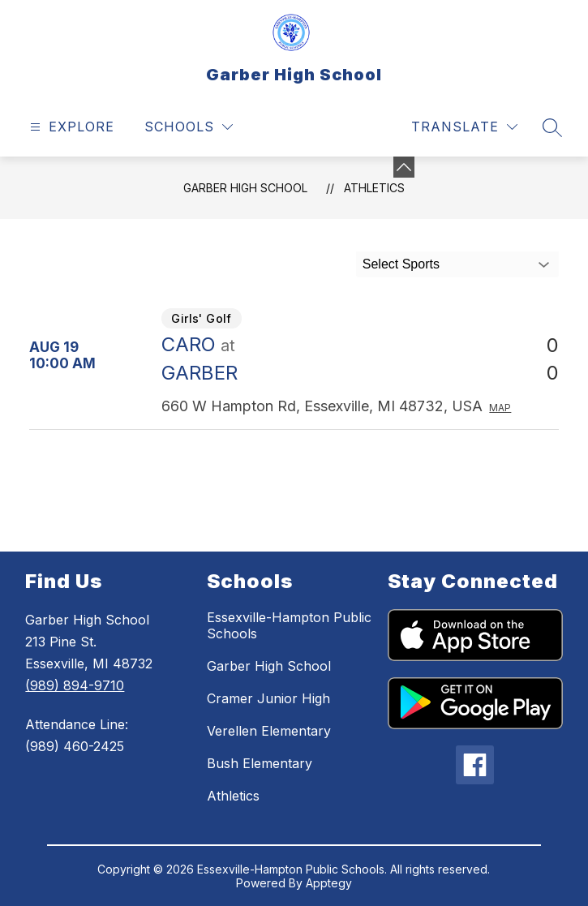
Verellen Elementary (269, 731)
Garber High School (245, 188)
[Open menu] (70, 127)
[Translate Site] (464, 127)
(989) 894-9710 (75, 685)
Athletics (374, 188)
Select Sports (401, 264)
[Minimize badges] (404, 167)
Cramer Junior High (268, 698)
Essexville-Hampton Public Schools (289, 625)
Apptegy (329, 883)
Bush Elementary (260, 763)
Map (500, 408)
